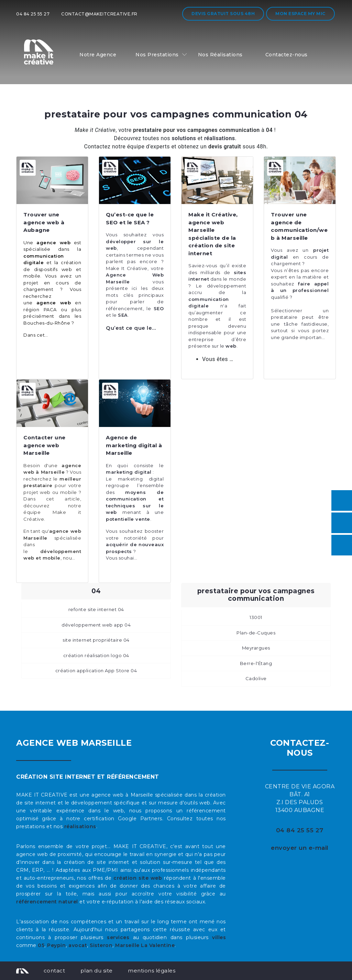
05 (41, 945)
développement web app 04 (96, 625)
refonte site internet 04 (96, 609)
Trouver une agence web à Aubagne (44, 222)
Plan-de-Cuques (256, 633)
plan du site (97, 971)
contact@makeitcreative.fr (99, 14)
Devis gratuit (223, 14)
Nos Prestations (157, 55)
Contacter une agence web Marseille (45, 445)
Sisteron (101, 945)
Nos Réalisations (220, 55)
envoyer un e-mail (300, 848)
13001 (256, 617)
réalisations (80, 826)
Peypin (56, 945)
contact (54, 971)
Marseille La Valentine (145, 945)
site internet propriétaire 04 (96, 640)
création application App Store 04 (96, 671)
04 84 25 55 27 (33, 14)
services (118, 937)
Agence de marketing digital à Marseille (134, 445)
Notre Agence (98, 55)
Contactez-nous (287, 55)
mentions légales (152, 971)
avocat (78, 945)
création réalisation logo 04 (96, 655)
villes (219, 937)
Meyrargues (256, 648)
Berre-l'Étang (256, 663)
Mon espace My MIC (300, 14)
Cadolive (256, 678)
